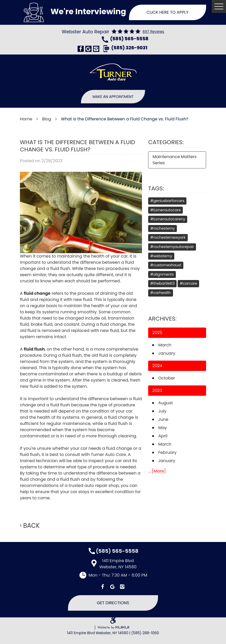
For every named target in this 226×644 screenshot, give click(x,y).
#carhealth (161, 293)
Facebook (81, 49)
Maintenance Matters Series (175, 160)
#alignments (162, 274)
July (162, 411)
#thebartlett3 (162, 283)
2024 (157, 366)
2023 (157, 390)
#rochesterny (163, 228)
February (167, 452)
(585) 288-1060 (145, 633)
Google (88, 49)
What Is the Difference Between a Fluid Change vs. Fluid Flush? (125, 119)
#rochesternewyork (168, 237)
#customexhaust (166, 265)
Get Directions (113, 603)
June (163, 419)
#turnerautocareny (168, 219)
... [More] (157, 471)
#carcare (188, 283)
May (163, 428)
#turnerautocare (165, 210)
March (165, 345)
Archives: (162, 319)
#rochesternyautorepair (172, 247)
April (163, 436)
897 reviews (153, 32)
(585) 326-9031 (129, 48)
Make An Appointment (113, 97)
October (167, 378)
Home (26, 119)
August (165, 403)
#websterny (161, 256)
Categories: (166, 142)
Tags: (156, 188)
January (167, 353)
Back (32, 526)
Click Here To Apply (168, 12)
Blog (47, 119)
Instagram (96, 49)
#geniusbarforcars (167, 201)
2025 (157, 333)
